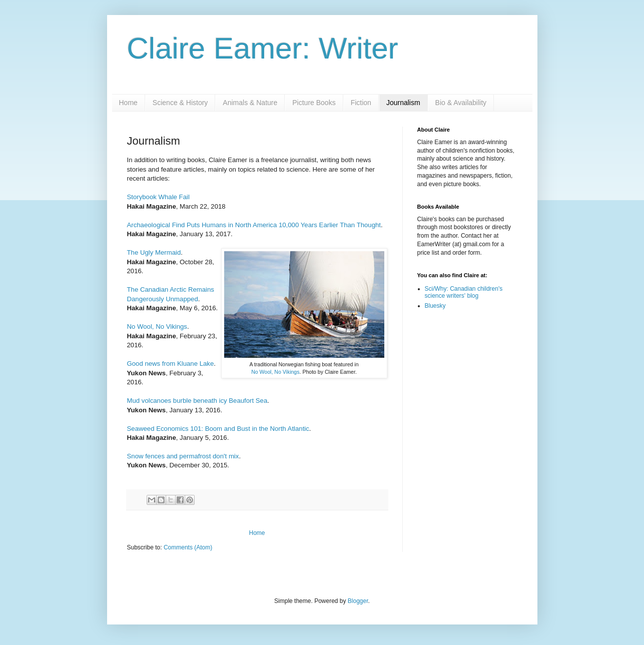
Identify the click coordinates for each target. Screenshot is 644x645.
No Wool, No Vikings (275, 372)
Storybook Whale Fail (158, 197)
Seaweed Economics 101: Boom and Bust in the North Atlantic (218, 429)
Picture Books (314, 103)
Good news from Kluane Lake (171, 364)
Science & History (180, 103)
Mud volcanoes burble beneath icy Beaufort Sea (197, 401)
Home (128, 103)
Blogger (358, 601)
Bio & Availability (461, 103)
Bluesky (435, 306)
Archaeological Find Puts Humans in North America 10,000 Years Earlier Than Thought (254, 225)
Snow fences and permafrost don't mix (183, 456)
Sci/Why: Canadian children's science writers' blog (464, 292)
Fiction (361, 103)
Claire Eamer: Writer (263, 48)
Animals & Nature (250, 103)
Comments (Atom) (188, 547)
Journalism (403, 103)
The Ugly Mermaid (154, 252)
